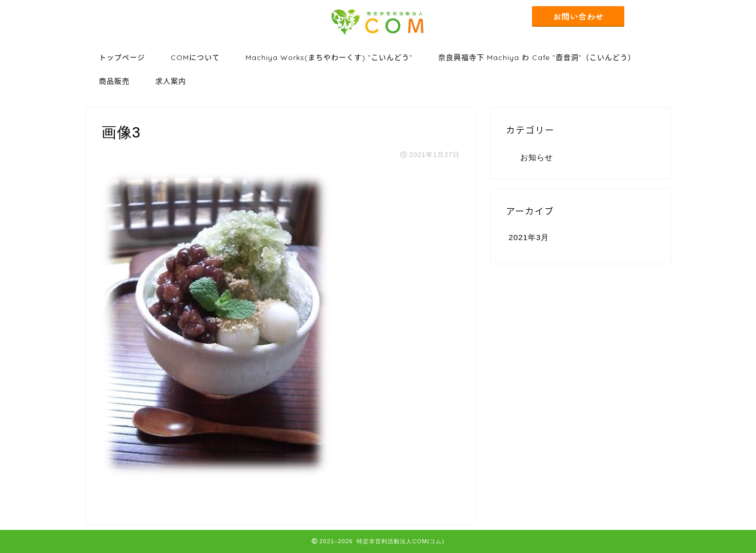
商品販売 (114, 81)
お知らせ (537, 157)
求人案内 (171, 81)
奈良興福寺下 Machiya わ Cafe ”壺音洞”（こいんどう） (537, 57)
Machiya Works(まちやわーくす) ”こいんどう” (329, 57)
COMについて (195, 57)
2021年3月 (529, 237)
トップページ (122, 57)
